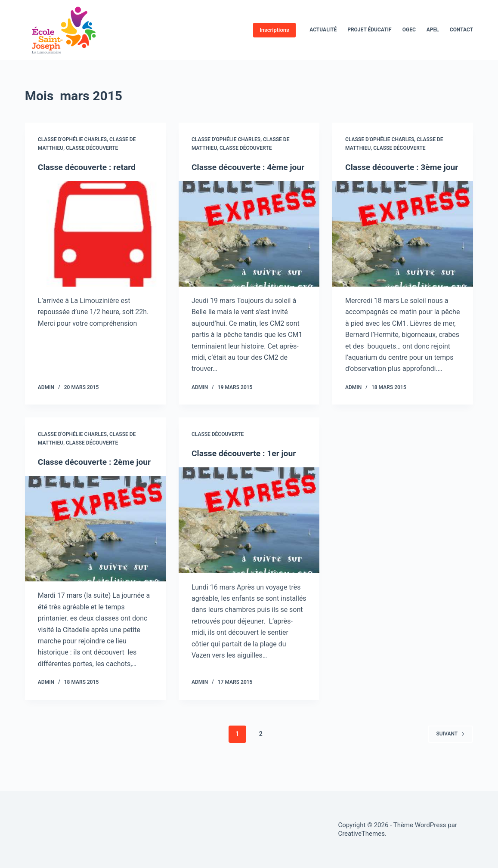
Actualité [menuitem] (323, 30)
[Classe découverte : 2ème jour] (95, 551)
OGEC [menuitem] (409, 30)
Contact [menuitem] (461, 30)
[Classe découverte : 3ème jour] (403, 245)
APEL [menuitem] (433, 30)
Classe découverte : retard (89, 167)
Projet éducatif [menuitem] (370, 30)
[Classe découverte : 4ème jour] (249, 245)
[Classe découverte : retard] (95, 234)
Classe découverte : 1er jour (246, 464)
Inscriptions (274, 30)
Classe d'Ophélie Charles (72, 139)
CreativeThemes (361, 834)
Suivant (450, 756)
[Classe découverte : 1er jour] (249, 531)
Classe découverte (92, 148)
